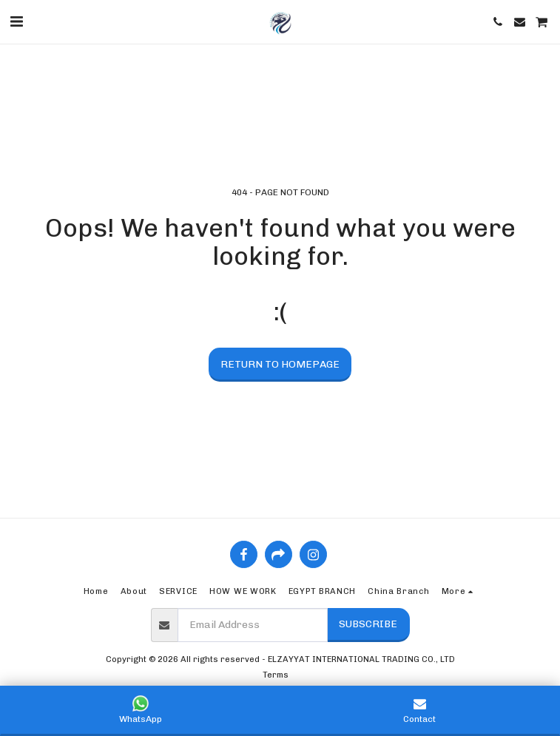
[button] (16, 21)
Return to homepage (280, 364)
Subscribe (368, 624)
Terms (276, 675)
